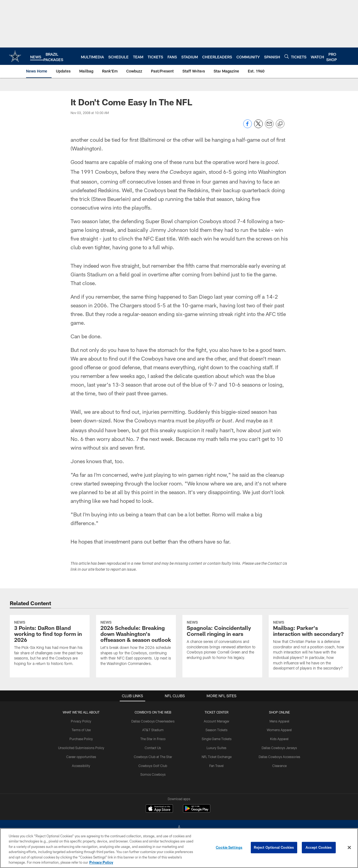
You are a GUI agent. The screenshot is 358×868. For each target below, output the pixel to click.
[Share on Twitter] (258, 127)
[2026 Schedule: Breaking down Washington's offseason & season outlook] (136, 644)
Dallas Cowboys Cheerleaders (153, 721)
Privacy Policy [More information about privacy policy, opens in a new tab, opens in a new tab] (101, 862)
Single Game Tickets (217, 739)
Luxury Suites (216, 748)
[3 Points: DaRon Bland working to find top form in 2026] (50, 644)
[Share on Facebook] (248, 127)
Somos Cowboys (153, 774)
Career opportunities (81, 757)
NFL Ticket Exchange (217, 757)
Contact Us (153, 748)
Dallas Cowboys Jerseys (279, 748)
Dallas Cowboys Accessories (279, 757)
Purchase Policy (81, 739)
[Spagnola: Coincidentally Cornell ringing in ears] (222, 641)
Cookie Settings (229, 847)
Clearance (279, 766)
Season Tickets (216, 730)
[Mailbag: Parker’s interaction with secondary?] (309, 646)
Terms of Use (81, 730)
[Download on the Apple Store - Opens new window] (159, 809)
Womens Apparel (279, 730)
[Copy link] (280, 124)
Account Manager (217, 721)
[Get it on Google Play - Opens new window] (197, 811)
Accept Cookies (319, 847)
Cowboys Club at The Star (153, 757)
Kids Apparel (279, 739)
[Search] (287, 56)
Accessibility (81, 766)
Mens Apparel (279, 721)
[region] (179, 848)
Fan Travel (216, 766)
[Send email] (269, 127)
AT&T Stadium (153, 730)
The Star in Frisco (153, 739)
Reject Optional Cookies (274, 847)
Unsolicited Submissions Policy (81, 748)
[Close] (349, 848)
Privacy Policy (81, 721)
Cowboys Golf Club (153, 766)
